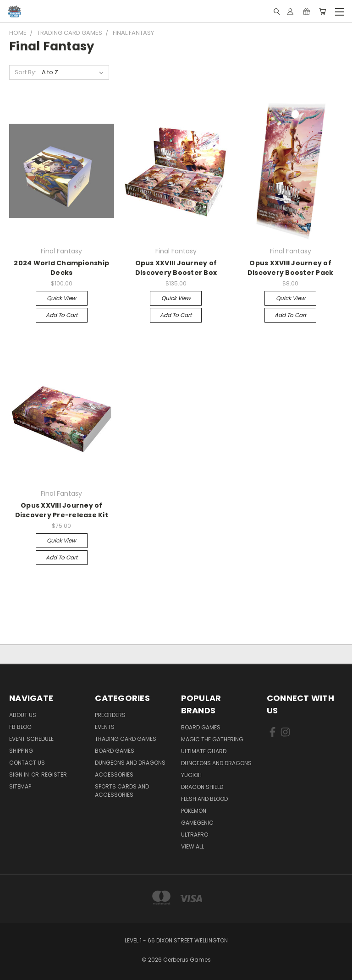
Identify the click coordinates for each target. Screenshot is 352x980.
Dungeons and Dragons (130, 763)
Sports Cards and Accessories (122, 791)
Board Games (115, 751)
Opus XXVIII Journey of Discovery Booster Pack (291, 268)
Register (54, 775)
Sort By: (25, 72)
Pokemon (194, 811)
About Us (23, 715)
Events (105, 727)
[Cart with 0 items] (322, 11)
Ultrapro (195, 835)
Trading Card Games (126, 739)
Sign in (20, 775)
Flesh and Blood (204, 799)
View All (192, 846)
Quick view (61, 298)
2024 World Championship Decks (61, 268)
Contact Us (27, 763)
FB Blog (20, 727)
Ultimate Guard (204, 751)
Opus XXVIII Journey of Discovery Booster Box (176, 268)
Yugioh (191, 775)
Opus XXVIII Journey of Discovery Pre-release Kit (62, 510)
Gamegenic (197, 823)
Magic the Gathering (212, 739)
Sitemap (20, 786)
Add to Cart (62, 315)
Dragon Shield (202, 787)
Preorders (110, 715)
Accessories (114, 775)
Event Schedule (31, 739)
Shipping (21, 751)
